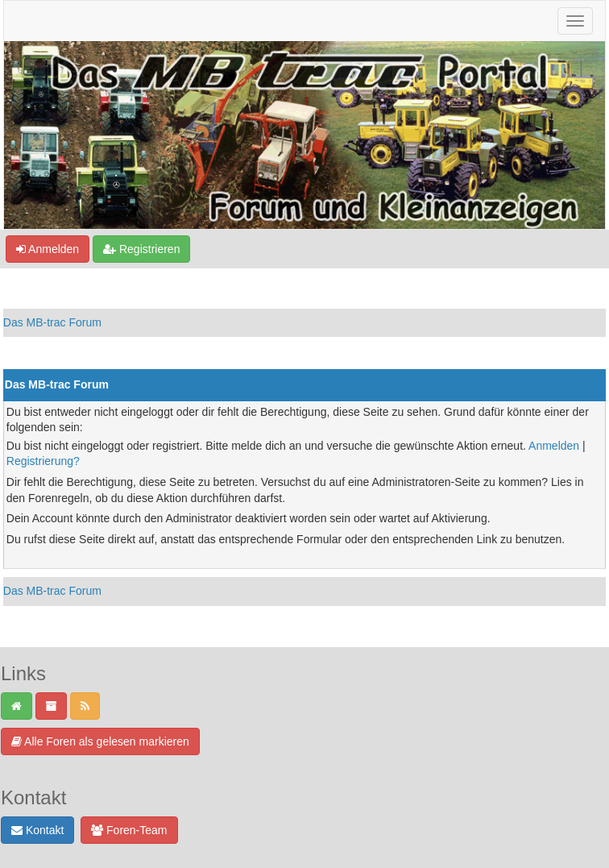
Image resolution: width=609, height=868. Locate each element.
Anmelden (48, 249)
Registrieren (141, 249)
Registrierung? (43, 461)
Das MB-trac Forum (52, 322)
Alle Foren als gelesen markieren (100, 741)
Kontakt (37, 830)
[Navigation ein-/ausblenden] (575, 21)
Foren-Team (129, 830)
